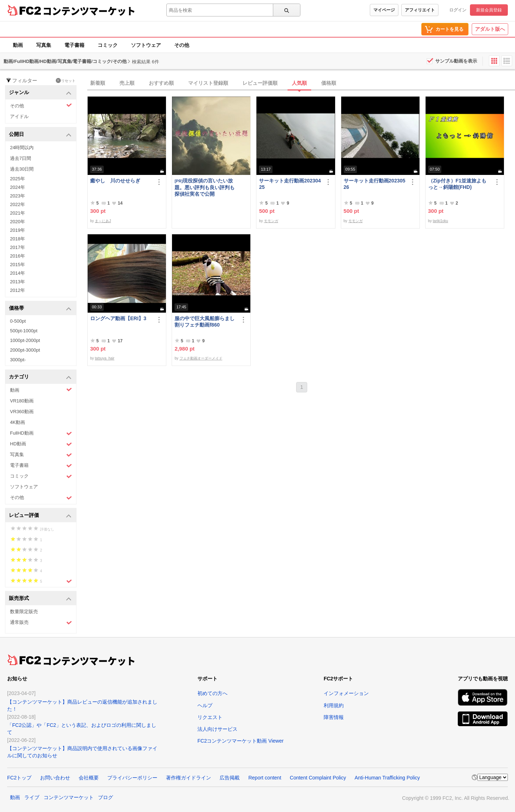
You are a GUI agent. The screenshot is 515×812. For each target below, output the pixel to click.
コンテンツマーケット (89, 11)
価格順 (329, 83)
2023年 (18, 196)
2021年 (18, 213)
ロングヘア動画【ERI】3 (118, 318)
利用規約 (334, 705)
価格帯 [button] (40, 309)
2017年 (18, 247)
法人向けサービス (217, 729)
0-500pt (18, 321)
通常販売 (41, 623)
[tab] (301, 83)
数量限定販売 (24, 612)
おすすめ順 (161, 83)
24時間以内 (22, 148)
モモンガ (271, 221)
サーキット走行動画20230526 (375, 184)
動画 (18, 45)
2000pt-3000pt (25, 350)
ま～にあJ (103, 221)
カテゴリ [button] (40, 377)
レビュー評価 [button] (40, 516)
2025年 (18, 179)
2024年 (18, 187)
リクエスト (210, 717)
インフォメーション (346, 693)
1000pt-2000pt (25, 340)
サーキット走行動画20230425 (290, 184)
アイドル (19, 116)
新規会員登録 (489, 10)
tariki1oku (440, 221)
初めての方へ (212, 693)
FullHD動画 (41, 433)
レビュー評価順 (260, 83)
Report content (265, 778)
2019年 (18, 230)
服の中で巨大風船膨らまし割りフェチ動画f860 (205, 322)
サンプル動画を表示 (456, 61)
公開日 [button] (40, 135)
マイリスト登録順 (208, 83)
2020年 (18, 222)
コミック (108, 45)
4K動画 (18, 422)
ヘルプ (205, 705)
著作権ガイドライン (188, 778)
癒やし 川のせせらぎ (115, 181)
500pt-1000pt (24, 331)
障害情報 (334, 717)
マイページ (384, 10)
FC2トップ (19, 778)
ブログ (106, 797)
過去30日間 (22, 169)
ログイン (458, 10)
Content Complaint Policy (318, 778)
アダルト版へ (490, 29)
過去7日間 (21, 158)
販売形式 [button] (40, 599)
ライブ (32, 797)
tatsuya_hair (104, 358)
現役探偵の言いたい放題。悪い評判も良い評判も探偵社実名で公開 (205, 187)
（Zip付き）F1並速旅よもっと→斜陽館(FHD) (457, 184)
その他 (182, 45)
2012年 (18, 290)
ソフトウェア (146, 45)
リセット (66, 80)
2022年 (18, 204)
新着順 (98, 83)
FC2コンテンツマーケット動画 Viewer (241, 741)
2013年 (18, 282)
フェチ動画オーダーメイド (201, 358)
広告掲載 (230, 778)
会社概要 (89, 778)
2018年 (18, 239)
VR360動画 (22, 412)
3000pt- (18, 360)
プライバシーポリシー (132, 778)
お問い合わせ (55, 778)
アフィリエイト (420, 10)
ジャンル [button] (40, 93)
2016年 (18, 256)
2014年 (18, 273)
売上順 (127, 83)
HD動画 (41, 444)
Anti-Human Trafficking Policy (387, 778)
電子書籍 (74, 45)
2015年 (18, 265)
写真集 (44, 45)
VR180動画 (22, 401)
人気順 (299, 83)
